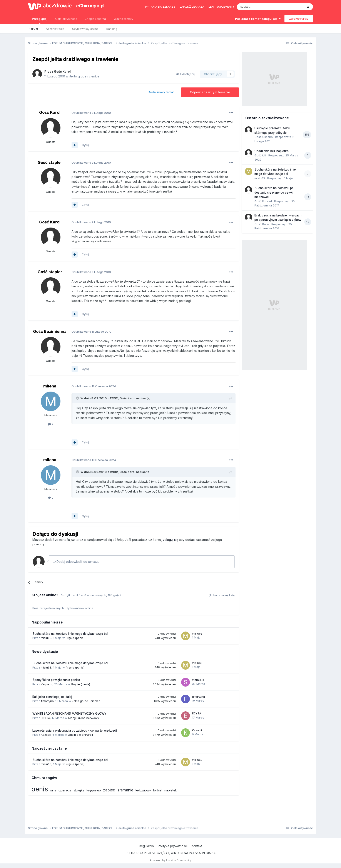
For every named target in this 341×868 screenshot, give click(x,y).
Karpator (47, 684)
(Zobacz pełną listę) (222, 595)
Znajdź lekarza (192, 7)
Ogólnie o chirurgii (80, 735)
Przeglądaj (40, 21)
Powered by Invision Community (170, 860)
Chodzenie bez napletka (272, 151)
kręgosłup (94, 790)
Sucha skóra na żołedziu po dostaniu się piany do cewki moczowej (274, 192)
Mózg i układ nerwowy (84, 718)
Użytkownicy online (85, 29)
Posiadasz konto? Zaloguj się (258, 19)
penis (40, 789)
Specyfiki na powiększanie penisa (56, 680)
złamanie (125, 790)
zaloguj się (170, 540)
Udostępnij (185, 74)
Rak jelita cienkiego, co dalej (52, 697)
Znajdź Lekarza (95, 19)
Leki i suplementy (222, 7)
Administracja (55, 29)
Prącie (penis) (75, 638)
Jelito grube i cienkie (84, 76)
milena (50, 386)
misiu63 (46, 638)
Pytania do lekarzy (160, 7)
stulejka (79, 790)
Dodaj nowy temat (161, 92)
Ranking (112, 29)
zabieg (109, 790)
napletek (171, 790)
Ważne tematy (123, 19)
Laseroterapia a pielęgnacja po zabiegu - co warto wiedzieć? (75, 731)
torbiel (158, 790)
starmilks (198, 680)
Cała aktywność (66, 19)
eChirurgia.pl (90, 6)
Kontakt (197, 846)
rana (53, 790)
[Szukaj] (259, 7)
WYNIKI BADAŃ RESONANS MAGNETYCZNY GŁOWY (69, 714)
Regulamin (146, 846)
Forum (33, 29)
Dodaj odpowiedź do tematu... (76, 562)
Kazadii (46, 735)
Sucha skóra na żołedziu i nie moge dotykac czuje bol (70, 634)
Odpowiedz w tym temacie (210, 92)
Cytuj (85, 145)
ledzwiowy (143, 790)
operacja (65, 790)
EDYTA (45, 718)
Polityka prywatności (173, 846)
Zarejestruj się (299, 18)
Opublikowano (91, 113)
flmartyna (47, 701)
